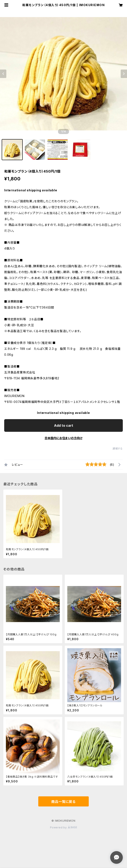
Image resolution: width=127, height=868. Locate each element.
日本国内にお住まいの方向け (63, 438)
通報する (118, 449)
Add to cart (64, 425)
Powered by (63, 827)
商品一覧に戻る (63, 802)
